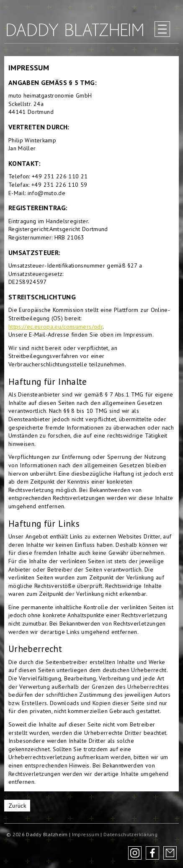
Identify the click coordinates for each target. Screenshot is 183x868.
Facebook (152, 853)
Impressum (86, 834)
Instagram (135, 853)
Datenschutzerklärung (130, 834)
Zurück (17, 806)
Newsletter (170, 853)
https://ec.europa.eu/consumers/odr (55, 327)
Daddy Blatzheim (75, 30)
